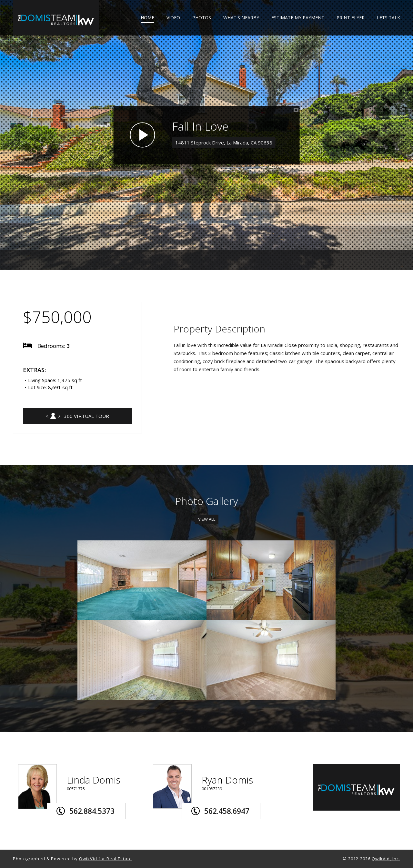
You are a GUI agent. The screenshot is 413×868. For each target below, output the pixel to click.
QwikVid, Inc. (386, 859)
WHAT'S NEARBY (241, 18)
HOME (147, 18)
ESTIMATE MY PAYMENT (298, 18)
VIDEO (173, 18)
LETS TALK (388, 18)
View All (207, 519)
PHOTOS (202, 18)
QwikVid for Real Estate (106, 859)
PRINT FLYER (351, 18)
